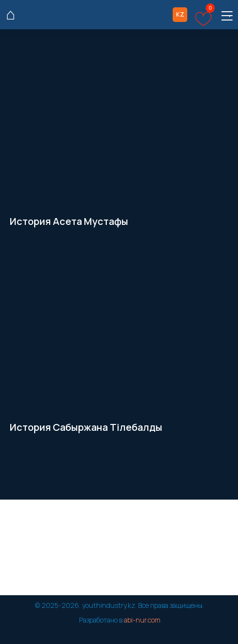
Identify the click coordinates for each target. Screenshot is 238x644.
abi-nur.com (142, 620)
